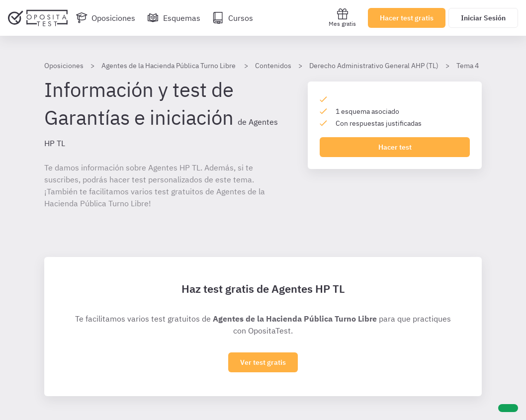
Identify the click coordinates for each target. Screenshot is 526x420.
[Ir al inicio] (38, 18)
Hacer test (395, 147)
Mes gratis (342, 18)
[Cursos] (233, 18)
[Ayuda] (508, 408)
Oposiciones (64, 66)
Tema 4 (468, 66)
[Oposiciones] (105, 18)
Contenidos (273, 66)
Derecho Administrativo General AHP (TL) (374, 66)
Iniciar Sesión (483, 18)
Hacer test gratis (407, 18)
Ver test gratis (263, 362)
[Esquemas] (174, 18)
